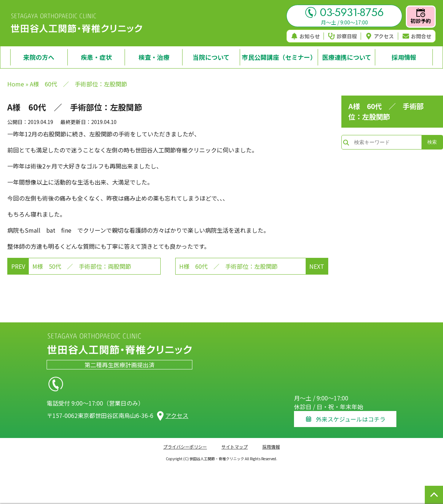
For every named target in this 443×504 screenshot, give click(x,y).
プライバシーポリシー (185, 442)
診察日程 (343, 36)
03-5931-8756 (344, 12)
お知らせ (305, 36)
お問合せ (417, 36)
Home (16, 84)
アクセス (380, 36)
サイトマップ (235, 442)
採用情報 (271, 442)
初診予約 (421, 16)
